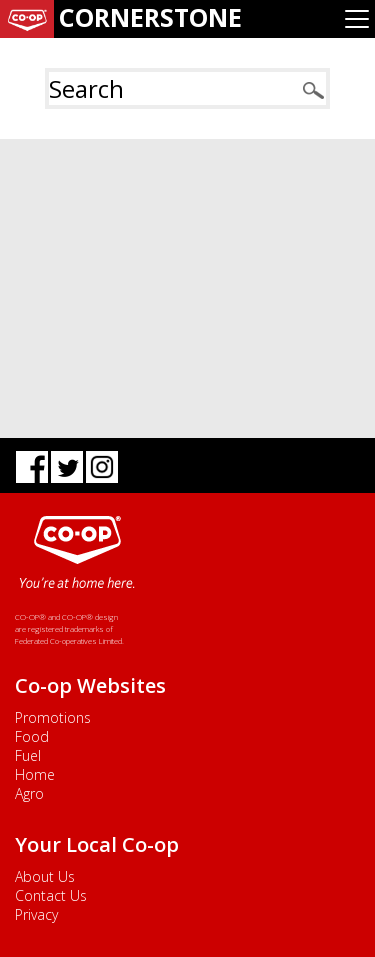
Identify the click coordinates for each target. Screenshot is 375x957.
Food (32, 736)
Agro (29, 793)
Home (35, 774)
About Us (45, 876)
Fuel (28, 755)
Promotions (53, 717)
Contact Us (51, 895)
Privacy (36, 914)
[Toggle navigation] (357, 19)
